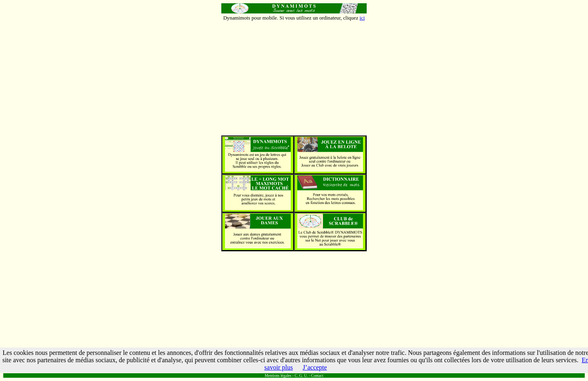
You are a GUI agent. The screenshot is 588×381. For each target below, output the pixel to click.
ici (362, 18)
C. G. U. (301, 375)
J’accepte (315, 367)
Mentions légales (278, 375)
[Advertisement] (294, 78)
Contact (317, 375)
